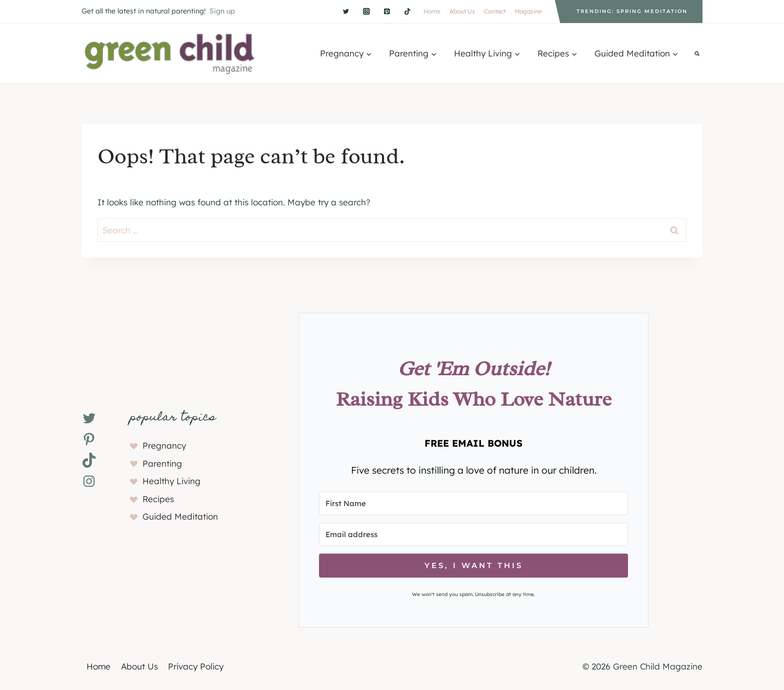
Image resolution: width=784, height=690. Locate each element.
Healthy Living (171, 481)
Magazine (528, 11)
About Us (462, 11)
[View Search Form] (697, 53)
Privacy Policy (196, 666)
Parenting (162, 463)
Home (432, 11)
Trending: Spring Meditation (632, 11)
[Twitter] (346, 11)
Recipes (158, 499)
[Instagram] (366, 11)
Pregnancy (164, 445)
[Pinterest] (387, 11)
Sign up (222, 11)
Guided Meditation (180, 516)
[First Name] (473, 503)
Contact (495, 11)
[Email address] (473, 534)
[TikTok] (407, 11)
